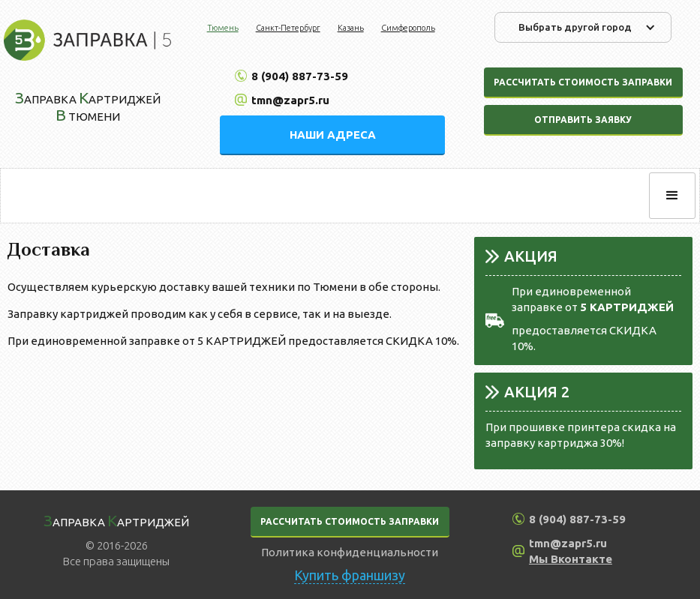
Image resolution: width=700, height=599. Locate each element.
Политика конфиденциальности (350, 552)
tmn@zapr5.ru (290, 100)
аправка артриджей (116, 520)
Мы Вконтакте (571, 559)
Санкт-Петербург (288, 28)
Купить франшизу (350, 575)
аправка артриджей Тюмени (88, 106)
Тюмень (223, 28)
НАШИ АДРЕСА (333, 135)
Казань (351, 28)
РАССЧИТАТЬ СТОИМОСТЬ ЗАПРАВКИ (350, 521)
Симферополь (408, 28)
